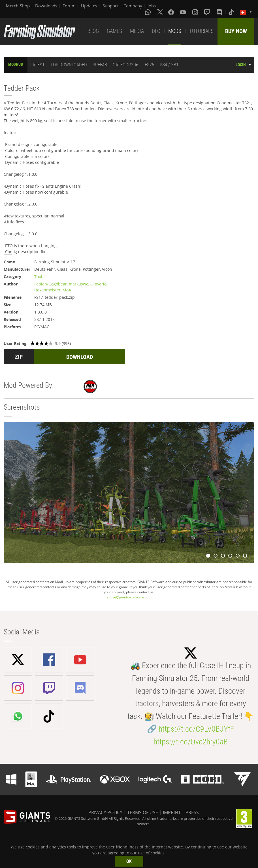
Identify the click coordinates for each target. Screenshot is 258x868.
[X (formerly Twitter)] (160, 12)
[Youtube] (184, 12)
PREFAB (100, 65)
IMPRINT (172, 812)
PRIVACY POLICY (105, 812)
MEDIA (137, 31)
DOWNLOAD (80, 357)
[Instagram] (196, 12)
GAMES (114, 31)
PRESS (192, 812)
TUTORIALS (201, 31)
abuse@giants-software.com (129, 597)
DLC (156, 31)
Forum (69, 6)
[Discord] (220, 12)
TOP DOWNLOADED (69, 65)
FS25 (149, 65)
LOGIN (241, 65)
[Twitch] (208, 12)
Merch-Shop (18, 6)
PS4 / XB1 (169, 65)
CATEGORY (123, 65)
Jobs (152, 6)
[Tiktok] (232, 12)
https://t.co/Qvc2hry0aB (191, 742)
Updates (89, 6)
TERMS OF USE (143, 812)
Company (133, 6)
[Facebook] (172, 12)
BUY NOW (236, 31)
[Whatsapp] (148, 12)
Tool (38, 277)
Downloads (46, 6)
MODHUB (16, 64)
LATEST (38, 65)
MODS (175, 31)
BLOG (93, 31)
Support (110, 6)
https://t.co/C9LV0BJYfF (196, 729)
